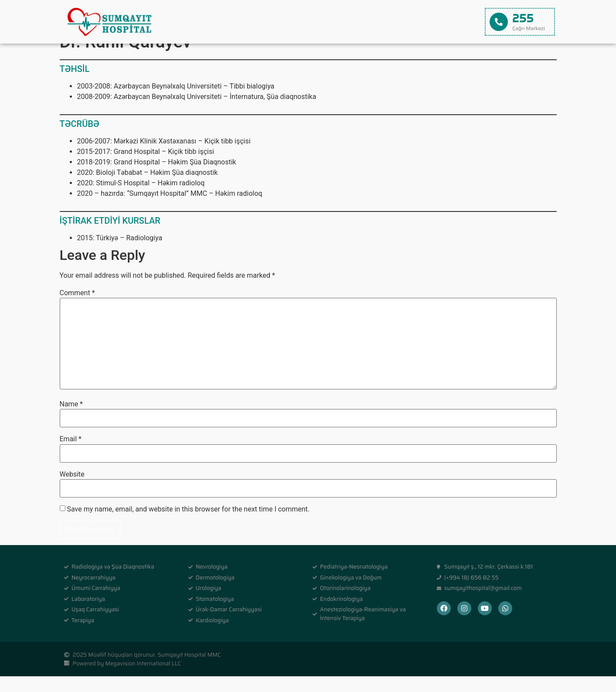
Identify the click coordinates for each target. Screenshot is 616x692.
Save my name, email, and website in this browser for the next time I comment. (188, 525)
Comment (77, 309)
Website (72, 490)
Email (71, 455)
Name (71, 420)
